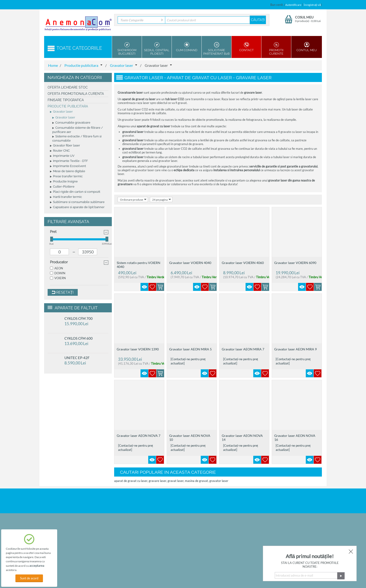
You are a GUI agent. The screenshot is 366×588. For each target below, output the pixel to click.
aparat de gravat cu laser (131, 481)
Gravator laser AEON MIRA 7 (243, 349)
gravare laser (157, 481)
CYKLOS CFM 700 (79, 318)
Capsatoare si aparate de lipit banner (77, 207)
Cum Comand (187, 47)
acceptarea (37, 566)
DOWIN (58, 273)
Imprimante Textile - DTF (69, 161)
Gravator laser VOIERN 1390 (138, 349)
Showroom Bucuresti (127, 49)
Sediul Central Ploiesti (157, 49)
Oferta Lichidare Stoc (68, 87)
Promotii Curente (276, 49)
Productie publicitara (81, 65)
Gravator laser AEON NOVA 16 (295, 438)
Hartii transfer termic (66, 197)
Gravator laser (121, 65)
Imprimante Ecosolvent (68, 166)
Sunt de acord (29, 578)
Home (53, 65)
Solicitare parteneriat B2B (216, 49)
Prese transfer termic (66, 177)
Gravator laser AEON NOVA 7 (139, 436)
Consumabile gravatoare (71, 123)
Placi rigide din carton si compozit (75, 192)
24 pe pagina (162, 200)
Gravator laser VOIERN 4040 (190, 263)
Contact (246, 47)
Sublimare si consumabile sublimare (77, 202)
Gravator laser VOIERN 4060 (243, 263)
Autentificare (293, 5)
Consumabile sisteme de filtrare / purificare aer (78, 130)
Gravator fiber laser (65, 146)
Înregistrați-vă (312, 5)
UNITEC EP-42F (77, 358)
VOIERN (58, 278)
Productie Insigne (64, 182)
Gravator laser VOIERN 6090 (295, 263)
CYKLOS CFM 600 (79, 338)
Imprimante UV (62, 156)
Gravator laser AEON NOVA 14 (242, 438)
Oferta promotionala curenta (76, 94)
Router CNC (60, 151)
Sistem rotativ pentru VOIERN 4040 (139, 265)
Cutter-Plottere (62, 187)
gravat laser (176, 481)
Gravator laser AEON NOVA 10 (190, 438)
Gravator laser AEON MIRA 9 (296, 349)
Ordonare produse (133, 200)
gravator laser (219, 481)
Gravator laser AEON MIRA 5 (190, 349)
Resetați (63, 292)
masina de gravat (196, 481)
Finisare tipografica (66, 100)
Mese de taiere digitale (68, 171)
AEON (56, 268)
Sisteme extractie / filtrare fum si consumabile (77, 138)
